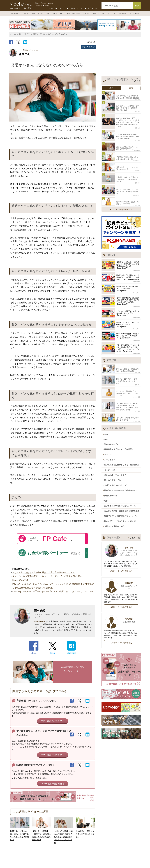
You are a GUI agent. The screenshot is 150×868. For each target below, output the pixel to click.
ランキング (106, 14)
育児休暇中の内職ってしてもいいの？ (37, 701)
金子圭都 (138, 134)
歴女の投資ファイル (114, 457)
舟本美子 (138, 162)
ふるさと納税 (111, 439)
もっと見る (136, 81)
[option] (31, 25)
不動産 (40, 14)
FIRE (108, 421)
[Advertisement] (121, 57)
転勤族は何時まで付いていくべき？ (35, 765)
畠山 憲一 (138, 99)
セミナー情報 (135, 14)
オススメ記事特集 (120, 14)
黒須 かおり (137, 153)
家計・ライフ (15, 14)
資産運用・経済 (29, 14)
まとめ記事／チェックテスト (117, 453)
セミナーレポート (113, 448)
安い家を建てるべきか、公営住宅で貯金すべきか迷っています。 (45, 733)
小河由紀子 (137, 144)
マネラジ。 (110, 434)
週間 (131, 88)
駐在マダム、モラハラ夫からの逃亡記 (121, 494)
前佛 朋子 (138, 358)
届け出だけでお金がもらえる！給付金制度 (123, 443)
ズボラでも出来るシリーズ (117, 462)
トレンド (96, 14)
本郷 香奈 (121, 558)
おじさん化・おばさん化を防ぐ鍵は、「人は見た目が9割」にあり (44, 572)
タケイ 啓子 (137, 192)
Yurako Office (40, 621)
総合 (112, 88)
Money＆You (137, 257)
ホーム (13, 34)
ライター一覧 (135, 510)
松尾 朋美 (121, 593)
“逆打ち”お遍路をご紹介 (116, 499)
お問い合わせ (93, 8)
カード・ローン (58, 14)
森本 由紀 (138, 370)
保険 (47, 14)
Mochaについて (58, 8)
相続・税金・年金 (73, 14)
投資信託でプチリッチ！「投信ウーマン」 (123, 466)
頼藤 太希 (138, 123)
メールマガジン (76, 8)
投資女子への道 (112, 471)
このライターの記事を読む (121, 543)
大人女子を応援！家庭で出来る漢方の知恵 (123, 485)
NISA (108, 416)
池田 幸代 (138, 174)
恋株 (107, 476)
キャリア (86, 14)
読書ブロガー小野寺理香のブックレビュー (123, 489)
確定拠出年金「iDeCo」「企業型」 (120, 430)
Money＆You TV (112, 425)
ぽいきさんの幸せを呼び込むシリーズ (121, 480)
